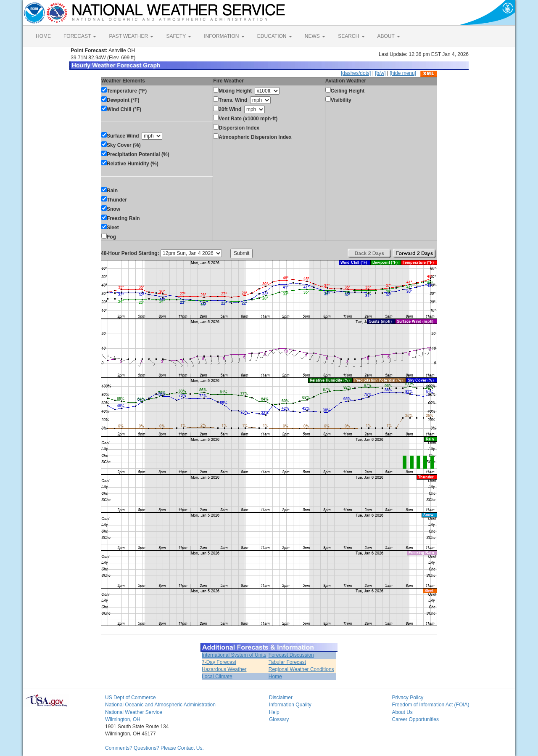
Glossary (279, 719)
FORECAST (80, 36)
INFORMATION (224, 36)
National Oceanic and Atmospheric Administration (160, 705)
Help (274, 712)
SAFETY (179, 36)
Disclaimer (281, 698)
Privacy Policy (408, 698)
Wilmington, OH (123, 719)
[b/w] (380, 73)
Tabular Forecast (287, 662)
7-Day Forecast (219, 662)
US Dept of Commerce (131, 698)
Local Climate (217, 676)
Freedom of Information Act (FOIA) (431, 705)
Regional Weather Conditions (301, 669)
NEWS (315, 36)
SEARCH (351, 36)
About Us (402, 712)
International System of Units (234, 655)
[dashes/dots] (356, 73)
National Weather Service (134, 712)
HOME (43, 36)
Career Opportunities (415, 719)
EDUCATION (275, 36)
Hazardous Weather (224, 669)
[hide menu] (403, 73)
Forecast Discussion (291, 655)
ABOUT (389, 36)
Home (275, 676)
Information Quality (290, 705)
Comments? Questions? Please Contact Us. (154, 748)
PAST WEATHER (131, 36)
